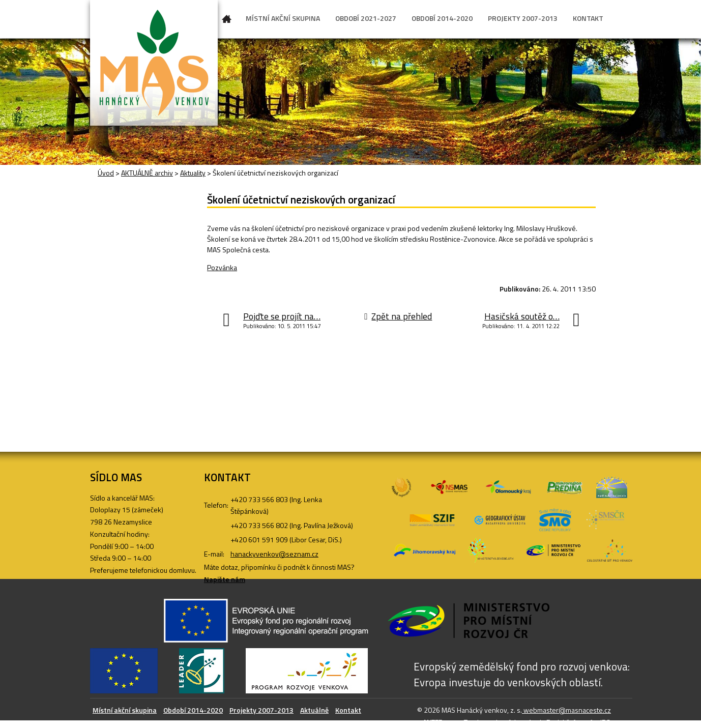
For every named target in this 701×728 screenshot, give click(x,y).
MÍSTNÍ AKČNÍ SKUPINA (283, 18)
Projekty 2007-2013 (261, 710)
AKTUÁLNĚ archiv (147, 173)
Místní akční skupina (125, 710)
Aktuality (193, 173)
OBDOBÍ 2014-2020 (442, 18)
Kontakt (348, 710)
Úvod (227, 21)
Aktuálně (314, 710)
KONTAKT (588, 18)
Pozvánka (222, 267)
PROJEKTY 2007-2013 (523, 18)
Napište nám (225, 579)
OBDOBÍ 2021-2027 (366, 18)
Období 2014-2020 (193, 710)
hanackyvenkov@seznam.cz (274, 554)
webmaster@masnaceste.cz (566, 710)
